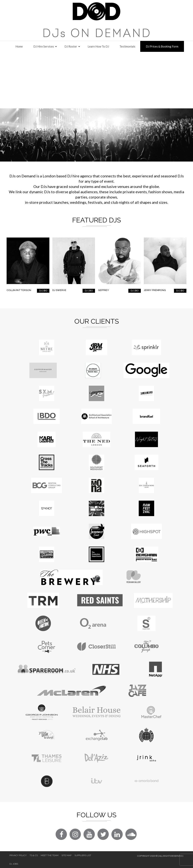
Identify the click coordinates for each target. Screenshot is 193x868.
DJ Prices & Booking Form (162, 46)
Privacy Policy (18, 855)
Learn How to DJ (98, 46)
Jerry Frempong (155, 290)
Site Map (66, 855)
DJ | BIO (43, 291)
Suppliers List (83, 855)
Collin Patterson (19, 290)
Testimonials (127, 46)
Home (19, 46)
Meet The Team (50, 855)
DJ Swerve (59, 290)
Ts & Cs (34, 855)
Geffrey (103, 290)
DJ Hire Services (44, 46)
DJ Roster (71, 46)
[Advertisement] (96, 80)
